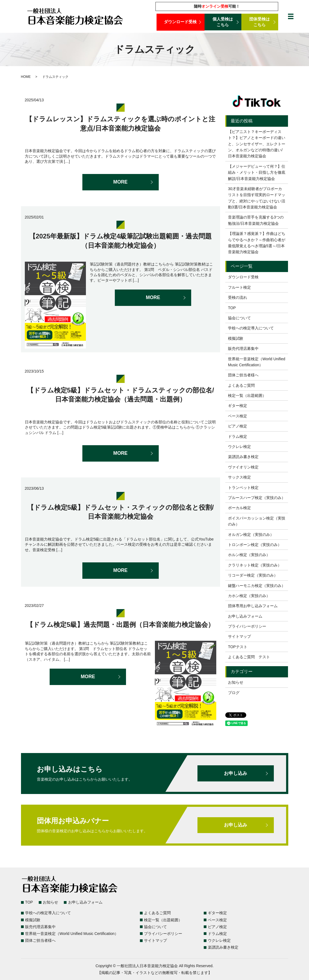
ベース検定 (238, 416)
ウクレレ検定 (239, 447)
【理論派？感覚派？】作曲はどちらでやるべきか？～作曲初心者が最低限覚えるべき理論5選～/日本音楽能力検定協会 (257, 243)
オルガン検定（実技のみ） (251, 535)
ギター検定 (238, 406)
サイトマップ (239, 636)
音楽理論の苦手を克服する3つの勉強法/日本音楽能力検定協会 (256, 220)
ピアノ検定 (238, 426)
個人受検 (223, 22)
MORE (121, 182)
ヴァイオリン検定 (243, 467)
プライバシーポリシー (247, 626)
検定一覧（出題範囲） (247, 395)
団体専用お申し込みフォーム (253, 606)
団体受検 (260, 22)
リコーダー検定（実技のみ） (253, 575)
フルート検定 (239, 287)
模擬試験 (236, 338)
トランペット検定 (243, 488)
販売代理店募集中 (243, 349)
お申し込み (236, 773)
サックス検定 (239, 477)
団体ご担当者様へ (243, 375)
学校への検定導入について (251, 328)
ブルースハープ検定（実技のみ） (257, 498)
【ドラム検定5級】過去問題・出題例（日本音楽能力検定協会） (120, 625)
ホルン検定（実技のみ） (249, 555)
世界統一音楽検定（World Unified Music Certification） (257, 362)
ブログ (234, 693)
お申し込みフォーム (245, 616)
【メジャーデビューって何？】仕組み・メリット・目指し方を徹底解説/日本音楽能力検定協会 (257, 172)
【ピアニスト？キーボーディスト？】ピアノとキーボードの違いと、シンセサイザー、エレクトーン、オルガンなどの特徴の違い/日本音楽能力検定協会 (257, 144)
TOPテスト (238, 647)
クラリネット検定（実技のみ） (255, 565)
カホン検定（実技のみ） (249, 596)
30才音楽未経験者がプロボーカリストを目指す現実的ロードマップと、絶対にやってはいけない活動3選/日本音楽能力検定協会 (257, 198)
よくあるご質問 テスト (249, 657)
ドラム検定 (238, 436)
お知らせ (236, 682)
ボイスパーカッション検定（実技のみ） (257, 521)
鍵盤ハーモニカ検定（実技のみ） (257, 586)
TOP (232, 308)
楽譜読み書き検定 (243, 457)
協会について (239, 318)
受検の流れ (238, 297)
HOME (26, 77)
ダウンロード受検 (181, 22)
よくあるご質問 (241, 385)
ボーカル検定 (239, 508)
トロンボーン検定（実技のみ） (255, 545)
